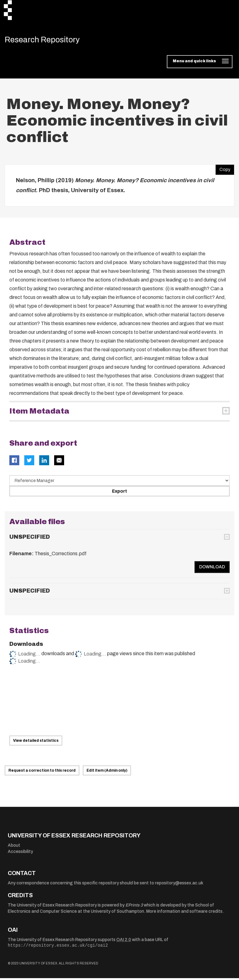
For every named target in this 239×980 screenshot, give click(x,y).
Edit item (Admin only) (107, 772)
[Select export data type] (119, 482)
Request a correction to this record (42, 772)
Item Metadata (39, 413)
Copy (223, 170)
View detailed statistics (36, 742)
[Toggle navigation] (200, 64)
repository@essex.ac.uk (179, 885)
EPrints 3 (134, 907)
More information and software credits (184, 913)
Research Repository (48, 40)
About (14, 847)
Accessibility (20, 853)
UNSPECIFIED (30, 538)
